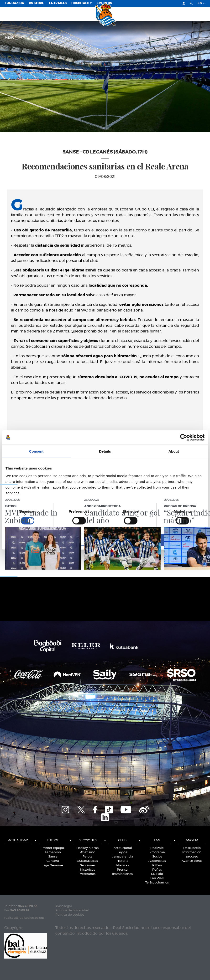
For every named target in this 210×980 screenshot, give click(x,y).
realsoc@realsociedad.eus (24, 918)
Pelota (88, 857)
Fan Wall (157, 878)
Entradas (58, 3)
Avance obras (192, 861)
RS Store (37, 3)
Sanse (53, 857)
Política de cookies (70, 915)
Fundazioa (14, 3)
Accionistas (157, 861)
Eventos (104, 3)
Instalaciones (122, 874)
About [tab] (174, 451)
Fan (157, 840)
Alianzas (122, 865)
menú (12, 38)
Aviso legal (64, 906)
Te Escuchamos (157, 883)
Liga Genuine (53, 865)
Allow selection (105, 540)
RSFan (157, 865)
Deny (38, 540)
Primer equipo (53, 848)
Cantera (53, 861)
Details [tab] (105, 451)
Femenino (53, 852)
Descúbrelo (192, 848)
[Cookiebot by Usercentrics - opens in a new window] (184, 438)
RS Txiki (157, 874)
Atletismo (88, 852)
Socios (157, 857)
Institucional (122, 848)
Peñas (157, 870)
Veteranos (88, 874)
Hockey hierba (88, 848)
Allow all (172, 540)
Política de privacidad (72, 911)
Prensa (122, 870)
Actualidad (18, 840)
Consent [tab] (36, 451)
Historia (122, 861)
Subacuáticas (88, 861)
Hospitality (82, 3)
